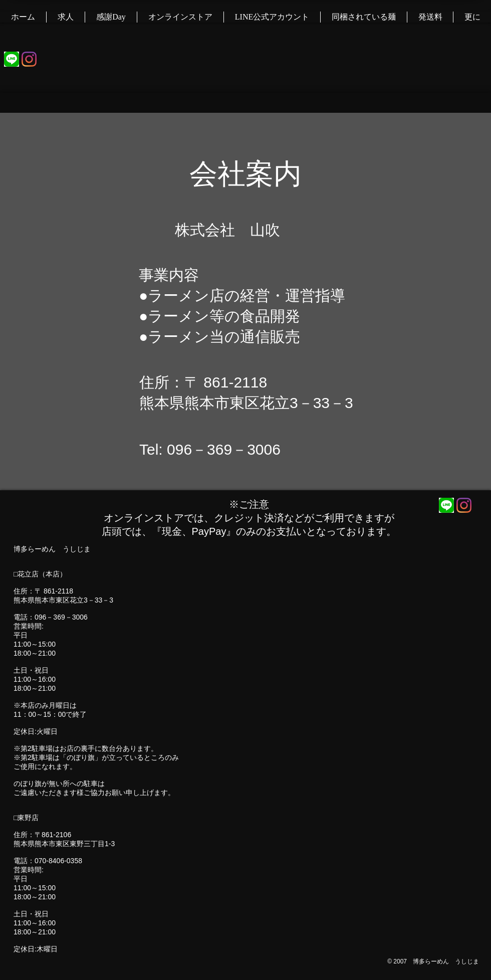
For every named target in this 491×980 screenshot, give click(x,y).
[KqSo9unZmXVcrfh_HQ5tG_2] (12, 59)
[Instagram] (29, 59)
